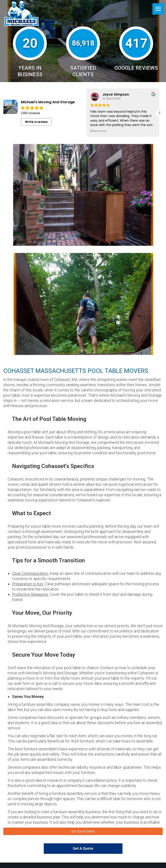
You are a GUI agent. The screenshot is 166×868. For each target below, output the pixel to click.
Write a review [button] (36, 122)
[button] (159, 113)
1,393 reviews (30, 113)
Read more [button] (98, 131)
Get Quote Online (83, 832)
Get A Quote (83, 850)
